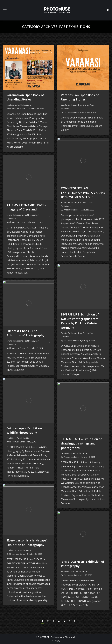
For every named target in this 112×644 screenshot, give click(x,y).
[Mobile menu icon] (5, 10)
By (16, 109)
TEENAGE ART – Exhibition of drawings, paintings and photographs (81, 443)
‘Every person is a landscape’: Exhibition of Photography (27, 543)
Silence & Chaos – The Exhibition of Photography (25, 333)
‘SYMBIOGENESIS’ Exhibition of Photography (83, 564)
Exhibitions (11, 105)
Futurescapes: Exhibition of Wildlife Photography (26, 430)
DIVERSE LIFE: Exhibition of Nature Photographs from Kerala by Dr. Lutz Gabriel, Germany (80, 321)
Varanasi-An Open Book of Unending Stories (25, 97)
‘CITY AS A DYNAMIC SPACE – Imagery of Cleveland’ (27, 207)
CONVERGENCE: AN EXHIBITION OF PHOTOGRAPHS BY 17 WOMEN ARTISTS (83, 193)
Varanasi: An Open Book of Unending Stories (80, 97)
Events (64, 105)
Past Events (83, 105)
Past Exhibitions (24, 105)
